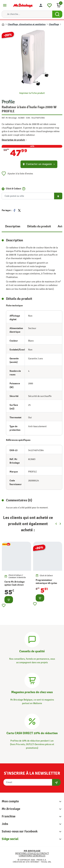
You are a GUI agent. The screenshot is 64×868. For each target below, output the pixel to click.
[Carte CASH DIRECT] (32, 721)
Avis (60, 226)
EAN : (29, 118)
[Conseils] (32, 639)
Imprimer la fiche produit (32, 93)
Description (13, 226)
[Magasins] (32, 680)
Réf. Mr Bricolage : (10, 118)
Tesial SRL (46, 862)
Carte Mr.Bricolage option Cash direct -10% (15, 585)
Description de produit (14, 140)
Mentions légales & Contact (32, 853)
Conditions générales (32, 856)
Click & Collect (13, 189)
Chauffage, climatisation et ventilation (27, 24)
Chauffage (54, 24)
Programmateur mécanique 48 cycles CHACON (46, 583)
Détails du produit (39, 226)
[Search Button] (57, 14)
